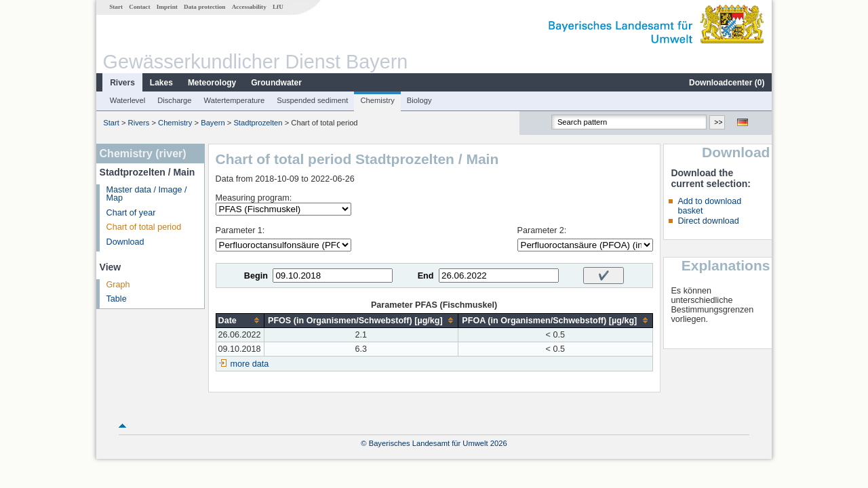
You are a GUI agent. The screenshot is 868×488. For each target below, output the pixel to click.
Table (117, 299)
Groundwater (276, 83)
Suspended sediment (312, 100)
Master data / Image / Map (147, 194)
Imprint (167, 7)
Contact (139, 7)
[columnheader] (240, 320)
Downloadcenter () (727, 83)
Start (116, 7)
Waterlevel (127, 100)
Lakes (161, 83)
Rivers (122, 83)
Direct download (708, 221)
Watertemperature (235, 100)
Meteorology (212, 83)
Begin (256, 276)
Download (125, 242)
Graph (118, 285)
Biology (419, 100)
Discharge (174, 100)
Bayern (213, 123)
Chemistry (377, 100)
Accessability (249, 7)
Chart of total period (144, 227)
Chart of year (131, 213)
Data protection (204, 7)
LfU (278, 7)
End (426, 276)
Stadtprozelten (258, 123)
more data (250, 364)
